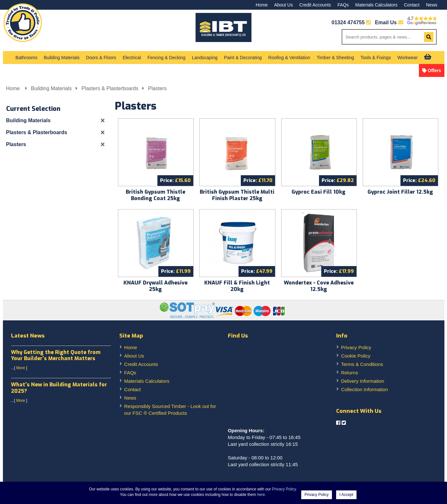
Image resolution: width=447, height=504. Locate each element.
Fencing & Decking (166, 58)
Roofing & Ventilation (289, 58)
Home (262, 5)
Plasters (157, 88)
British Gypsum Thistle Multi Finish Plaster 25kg (237, 195)
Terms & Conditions (362, 364)
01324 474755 (348, 22)
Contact (412, 5)
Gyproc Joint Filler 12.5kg (400, 192)
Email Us (389, 22)
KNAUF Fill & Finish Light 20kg (237, 286)
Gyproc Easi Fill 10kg (319, 192)
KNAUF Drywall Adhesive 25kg (155, 286)
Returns (350, 373)
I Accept (346, 495)
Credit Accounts (315, 5)
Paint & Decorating (243, 58)
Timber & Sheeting (335, 58)
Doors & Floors (101, 58)
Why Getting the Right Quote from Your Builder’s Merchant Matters (56, 355)
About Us (283, 5)
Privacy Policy (356, 347)
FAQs (343, 5)
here (261, 495)
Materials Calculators (376, 5)
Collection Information (364, 389)
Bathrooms (27, 58)
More (21, 368)
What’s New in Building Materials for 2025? (59, 388)
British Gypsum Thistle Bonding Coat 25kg (155, 195)
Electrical (132, 58)
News (432, 5)
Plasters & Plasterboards (110, 88)
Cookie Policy (356, 356)
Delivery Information (362, 381)
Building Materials (62, 58)
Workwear (407, 58)
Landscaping (205, 58)
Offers (434, 70)
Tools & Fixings (376, 58)
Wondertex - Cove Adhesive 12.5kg (319, 286)
